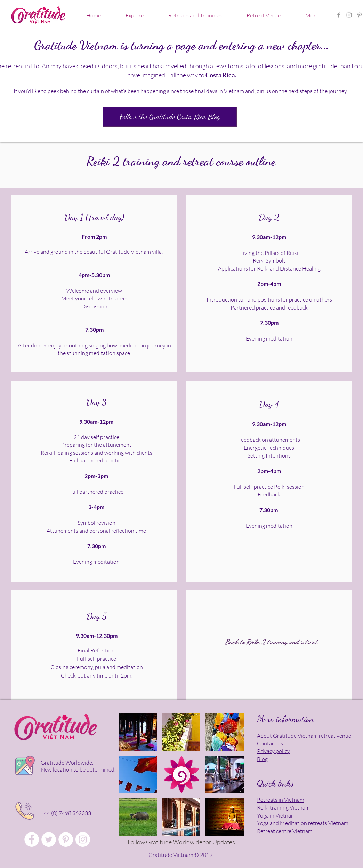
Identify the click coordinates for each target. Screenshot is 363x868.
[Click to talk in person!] (24, 811)
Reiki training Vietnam (283, 807)
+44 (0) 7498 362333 (66, 813)
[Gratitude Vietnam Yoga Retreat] (360, 15)
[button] (135, 15)
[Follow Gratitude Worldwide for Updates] (181, 842)
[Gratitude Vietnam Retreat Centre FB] (339, 15)
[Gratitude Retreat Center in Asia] (349, 15)
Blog (262, 759)
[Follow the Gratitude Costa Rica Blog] (170, 117)
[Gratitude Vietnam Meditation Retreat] (66, 839)
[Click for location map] (24, 766)
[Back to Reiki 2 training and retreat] (271, 642)
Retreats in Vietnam (281, 800)
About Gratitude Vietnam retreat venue (304, 736)
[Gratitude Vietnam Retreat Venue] (49, 839)
